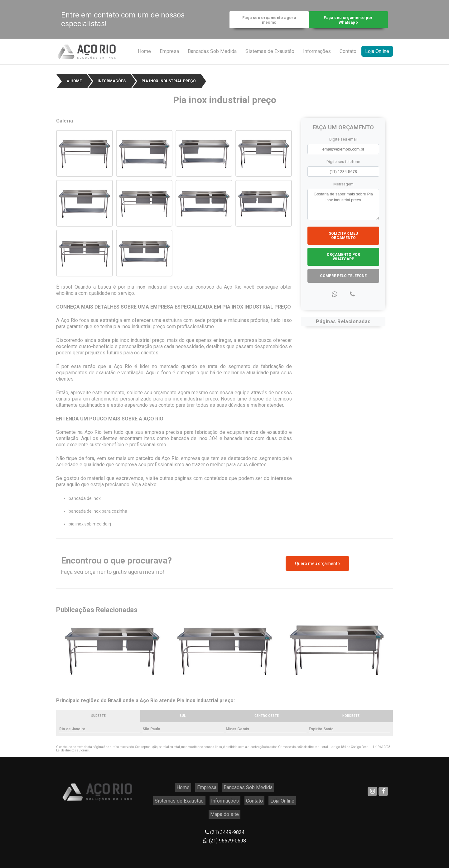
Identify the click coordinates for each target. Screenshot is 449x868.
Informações (317, 54)
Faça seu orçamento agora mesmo (268, 21)
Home (144, 54)
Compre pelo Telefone (343, 278)
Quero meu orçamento (317, 566)
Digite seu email (343, 142)
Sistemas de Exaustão (270, 54)
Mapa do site (268, 796)
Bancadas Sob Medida (212, 54)
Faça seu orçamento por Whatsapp (350, 21)
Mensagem (343, 187)
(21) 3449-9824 (225, 813)
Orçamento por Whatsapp (343, 259)
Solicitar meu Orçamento (343, 238)
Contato (348, 54)
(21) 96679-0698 (225, 821)
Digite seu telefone (343, 164)
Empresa (169, 54)
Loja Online (377, 54)
